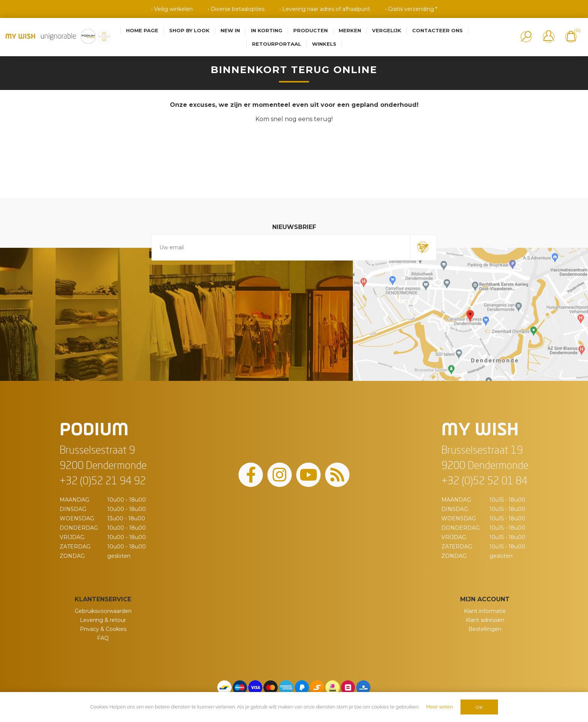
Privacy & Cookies (103, 629)
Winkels (324, 44)
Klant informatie (485, 611)
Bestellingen (485, 629)
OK (479, 707)
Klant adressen (485, 620)
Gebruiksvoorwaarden (103, 611)
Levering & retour (103, 620)
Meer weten (440, 707)
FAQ (103, 638)
